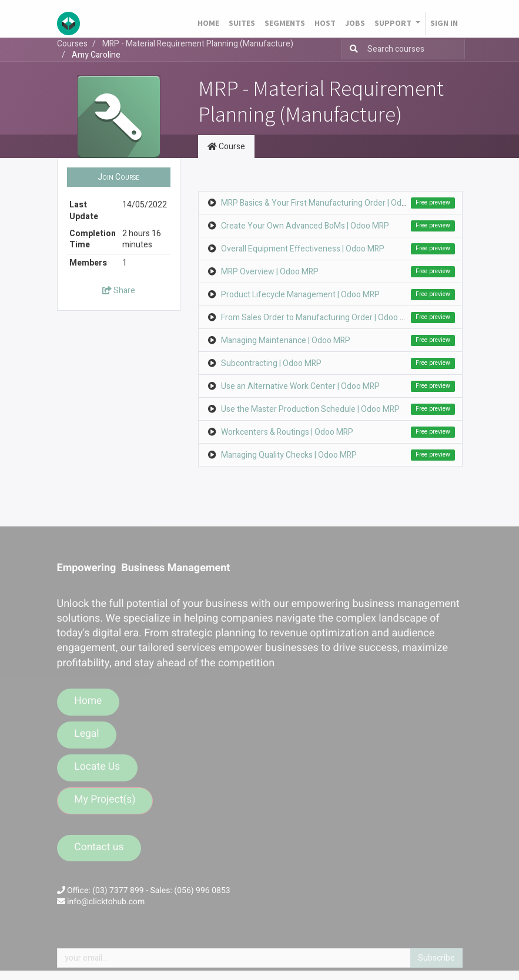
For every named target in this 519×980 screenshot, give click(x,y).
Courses (72, 44)
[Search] (351, 49)
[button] (119, 177)
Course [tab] (226, 147)
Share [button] (119, 291)
